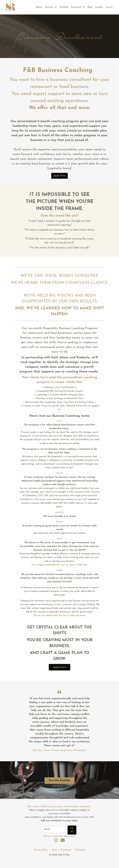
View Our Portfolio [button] (59, 788)
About (39, 7)
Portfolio (64, 7)
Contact (99, 7)
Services (50, 7)
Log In (109, 7)
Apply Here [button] (60, 176)
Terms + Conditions (61, 857)
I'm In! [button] (72, 837)
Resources (78, 7)
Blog (90, 7)
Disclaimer (80, 857)
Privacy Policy (41, 857)
